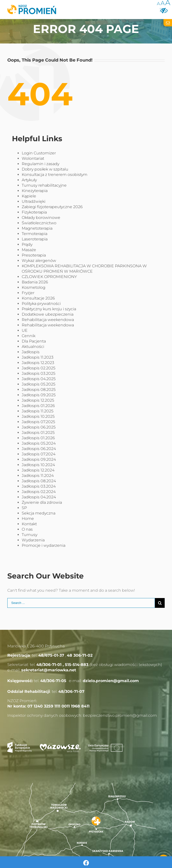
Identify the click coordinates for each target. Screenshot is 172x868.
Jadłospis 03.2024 (39, 486)
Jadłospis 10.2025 (38, 416)
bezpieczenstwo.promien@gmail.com (120, 715)
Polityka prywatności (41, 304)
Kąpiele (29, 196)
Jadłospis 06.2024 (39, 449)
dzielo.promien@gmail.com (111, 681)
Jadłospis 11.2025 (38, 411)
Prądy (27, 244)
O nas (27, 529)
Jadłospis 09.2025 (39, 395)
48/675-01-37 (51, 655)
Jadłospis (31, 352)
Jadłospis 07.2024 (39, 454)
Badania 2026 (35, 282)
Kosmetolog (34, 287)
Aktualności (33, 347)
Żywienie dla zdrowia (42, 502)
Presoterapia (34, 255)
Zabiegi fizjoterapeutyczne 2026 (52, 207)
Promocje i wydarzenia (44, 545)
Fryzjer (28, 293)
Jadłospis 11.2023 (38, 357)
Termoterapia (35, 234)
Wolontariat (33, 158)
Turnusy (30, 535)
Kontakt (29, 524)
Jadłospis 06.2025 (39, 427)
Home (28, 519)
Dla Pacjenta (34, 341)
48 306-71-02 (80, 655)
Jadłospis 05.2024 (39, 443)
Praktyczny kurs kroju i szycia (49, 309)
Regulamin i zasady (40, 164)
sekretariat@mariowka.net (49, 670)
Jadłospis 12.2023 (38, 363)
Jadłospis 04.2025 (39, 379)
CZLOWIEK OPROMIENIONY (49, 277)
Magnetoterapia (37, 228)
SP (24, 508)
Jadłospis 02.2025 (39, 368)
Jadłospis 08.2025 (39, 390)
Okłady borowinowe (41, 218)
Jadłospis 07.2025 (38, 422)
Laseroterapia (35, 239)
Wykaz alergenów (39, 261)
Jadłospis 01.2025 (38, 433)
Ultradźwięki (34, 201)
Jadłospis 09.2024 (39, 459)
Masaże (29, 250)
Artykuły (29, 180)
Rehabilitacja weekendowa (48, 320)
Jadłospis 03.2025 (39, 373)
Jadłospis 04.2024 (39, 497)
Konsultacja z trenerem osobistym (55, 175)
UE (25, 330)
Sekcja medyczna (39, 513)
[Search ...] (81, 603)
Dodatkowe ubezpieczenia (48, 314)
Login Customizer (39, 153)
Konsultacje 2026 (38, 298)
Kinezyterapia (35, 191)
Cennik (29, 336)
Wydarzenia (33, 540)
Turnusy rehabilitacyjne (44, 185)
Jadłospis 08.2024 (39, 481)
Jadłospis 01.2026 (38, 406)
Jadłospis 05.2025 (39, 384)
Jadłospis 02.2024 (39, 492)
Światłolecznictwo (39, 223)
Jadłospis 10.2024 (38, 465)
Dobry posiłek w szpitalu (45, 169)
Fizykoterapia (34, 212)
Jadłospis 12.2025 (38, 400)
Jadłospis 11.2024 (38, 476)
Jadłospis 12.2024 (38, 470)
